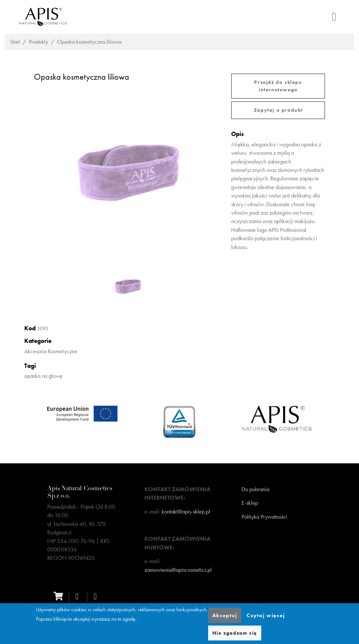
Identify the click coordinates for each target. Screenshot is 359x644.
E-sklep (250, 503)
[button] (128, 173)
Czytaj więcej (266, 615)
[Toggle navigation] (334, 17)
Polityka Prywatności (264, 517)
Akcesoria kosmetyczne (51, 351)
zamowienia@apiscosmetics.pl (178, 570)
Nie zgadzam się (235, 633)
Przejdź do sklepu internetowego (278, 86)
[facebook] (79, 596)
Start (15, 42)
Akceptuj (225, 615)
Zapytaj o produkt (278, 110)
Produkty (39, 42)
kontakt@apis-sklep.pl (186, 512)
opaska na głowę (43, 376)
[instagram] (97, 596)
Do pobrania (255, 489)
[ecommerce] (60, 596)
